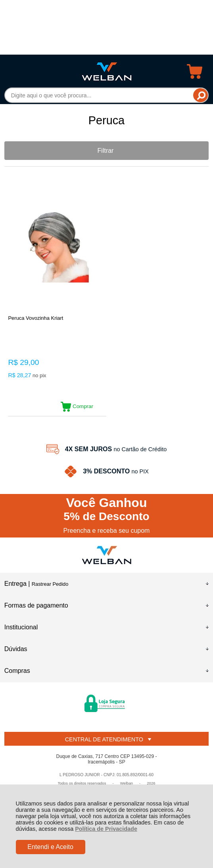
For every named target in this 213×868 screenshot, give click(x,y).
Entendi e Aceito (50, 847)
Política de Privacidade (106, 829)
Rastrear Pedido (50, 584)
